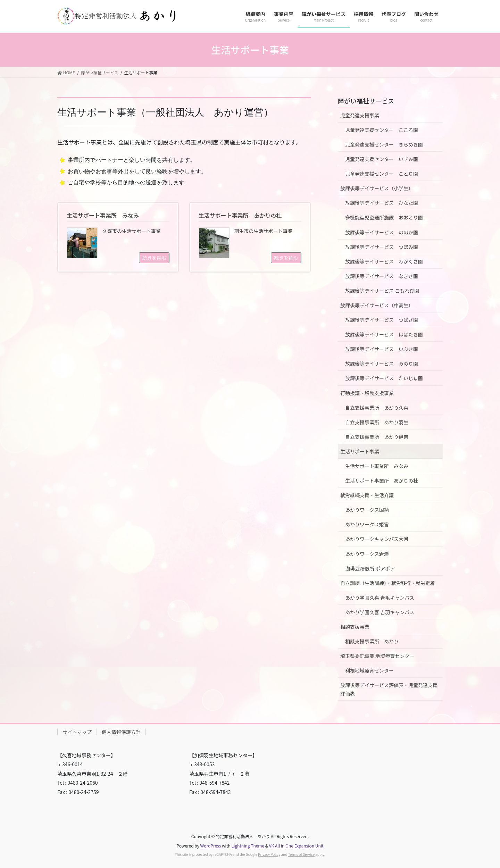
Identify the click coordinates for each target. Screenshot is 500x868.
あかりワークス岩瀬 (367, 554)
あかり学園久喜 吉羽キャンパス (380, 612)
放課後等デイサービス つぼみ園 (382, 247)
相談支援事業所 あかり (372, 641)
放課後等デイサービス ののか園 (382, 232)
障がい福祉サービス (366, 101)
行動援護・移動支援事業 (367, 393)
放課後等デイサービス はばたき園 (384, 334)
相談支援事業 (355, 627)
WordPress (211, 846)
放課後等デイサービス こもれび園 (382, 291)
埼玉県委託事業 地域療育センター (377, 656)
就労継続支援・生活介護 (367, 495)
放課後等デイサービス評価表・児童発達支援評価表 (389, 689)
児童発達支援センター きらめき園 (384, 144)
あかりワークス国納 (367, 510)
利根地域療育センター (369, 670)
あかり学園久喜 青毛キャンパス (380, 598)
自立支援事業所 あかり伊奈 (377, 437)
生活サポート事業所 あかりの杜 (382, 481)
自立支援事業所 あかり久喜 (377, 408)
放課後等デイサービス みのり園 (382, 364)
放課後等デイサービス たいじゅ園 (384, 378)
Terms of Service (301, 854)
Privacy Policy (269, 854)
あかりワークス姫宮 (367, 524)
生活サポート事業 (360, 451)
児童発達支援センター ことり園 (382, 174)
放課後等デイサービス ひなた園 (382, 203)
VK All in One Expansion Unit (296, 846)
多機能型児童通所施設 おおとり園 (384, 217)
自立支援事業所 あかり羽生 (377, 422)
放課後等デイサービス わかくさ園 (384, 261)
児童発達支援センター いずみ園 (382, 159)
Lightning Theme (248, 846)
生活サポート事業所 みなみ (377, 466)
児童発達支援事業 (360, 115)
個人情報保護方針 (121, 732)
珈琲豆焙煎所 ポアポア (370, 568)
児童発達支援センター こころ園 (382, 130)
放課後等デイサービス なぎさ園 (382, 276)
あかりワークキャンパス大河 (377, 539)
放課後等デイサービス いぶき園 (382, 349)
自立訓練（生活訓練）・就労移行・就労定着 (388, 583)
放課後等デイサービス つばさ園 (382, 320)
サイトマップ (77, 732)
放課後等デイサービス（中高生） (377, 305)
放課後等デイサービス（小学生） (377, 188)
